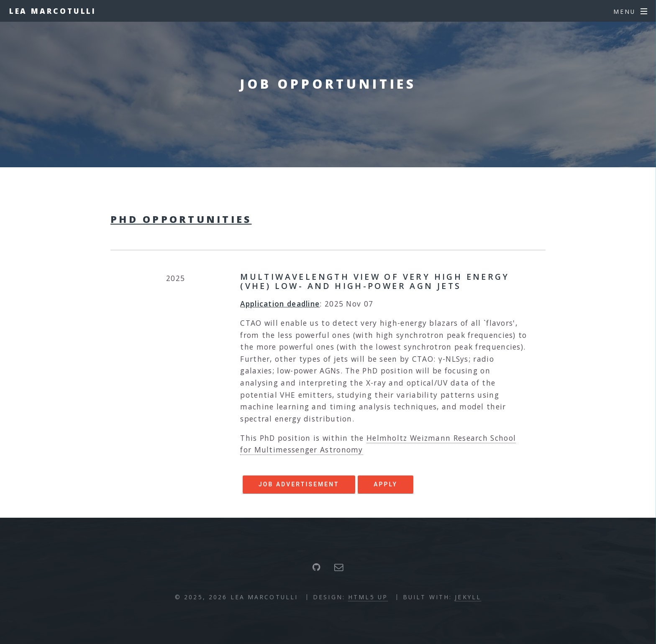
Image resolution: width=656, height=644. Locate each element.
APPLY (386, 484)
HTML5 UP (368, 597)
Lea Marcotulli (53, 11)
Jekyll (468, 597)
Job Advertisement (299, 484)
